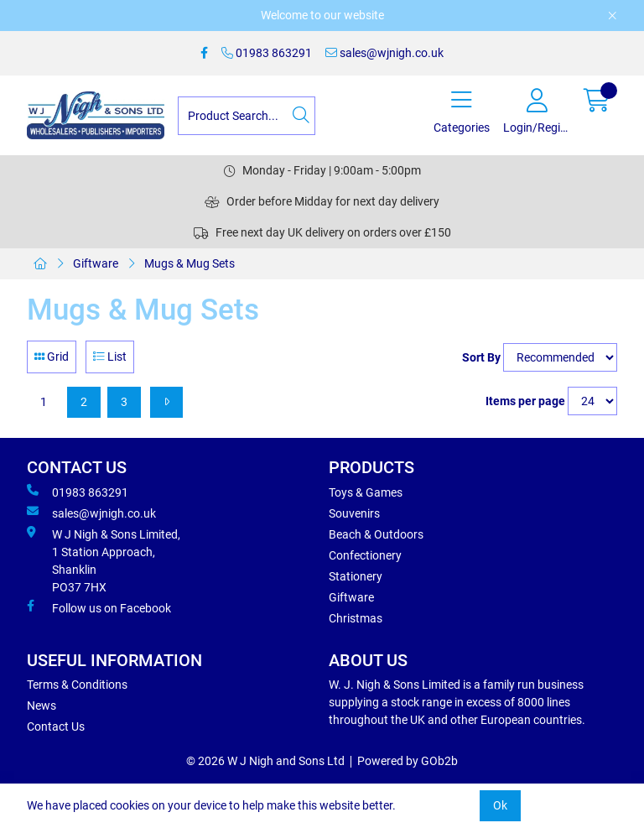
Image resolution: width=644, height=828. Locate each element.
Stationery (356, 576)
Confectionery (365, 555)
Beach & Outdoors (376, 534)
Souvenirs (354, 513)
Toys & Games (366, 492)
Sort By (481, 357)
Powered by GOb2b (408, 761)
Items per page (525, 401)
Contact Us (56, 726)
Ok (500, 805)
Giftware (96, 263)
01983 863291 (267, 53)
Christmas (356, 618)
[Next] (166, 402)
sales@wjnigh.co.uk (384, 53)
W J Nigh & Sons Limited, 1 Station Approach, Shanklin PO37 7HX (104, 560)
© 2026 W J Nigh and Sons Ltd (265, 761)
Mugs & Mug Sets (190, 263)
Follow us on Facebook (99, 607)
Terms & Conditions (77, 685)
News (42, 706)
